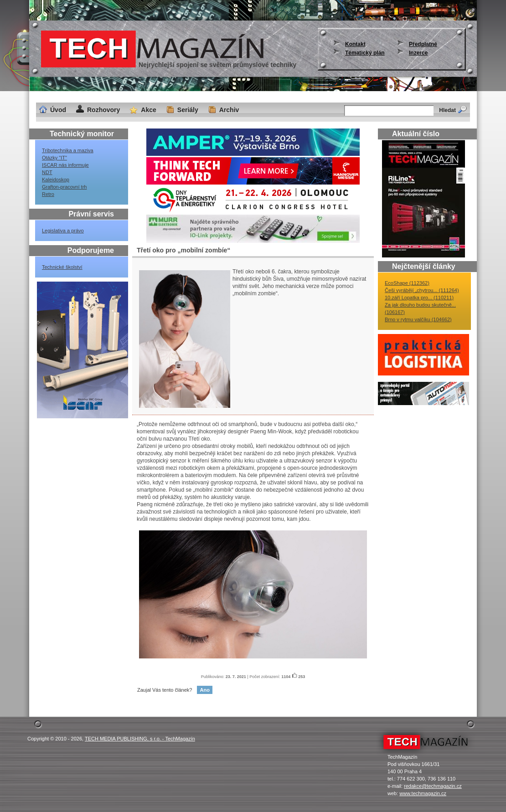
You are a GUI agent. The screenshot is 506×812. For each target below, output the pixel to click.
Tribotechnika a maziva (68, 150)
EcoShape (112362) (407, 283)
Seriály (188, 110)
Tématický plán (365, 53)
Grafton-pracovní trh (64, 187)
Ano (204, 690)
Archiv (229, 110)
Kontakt (355, 44)
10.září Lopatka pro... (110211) (419, 298)
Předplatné (423, 44)
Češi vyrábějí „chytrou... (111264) (422, 290)
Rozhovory (103, 110)
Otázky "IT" (54, 158)
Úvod (58, 110)
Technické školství (62, 267)
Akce (148, 110)
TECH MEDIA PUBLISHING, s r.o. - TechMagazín (140, 739)
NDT (47, 172)
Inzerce (418, 53)
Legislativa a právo (63, 231)
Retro (48, 194)
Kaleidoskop (56, 180)
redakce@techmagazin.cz (433, 786)
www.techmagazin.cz (423, 793)
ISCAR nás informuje (65, 165)
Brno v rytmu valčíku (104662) (418, 319)
